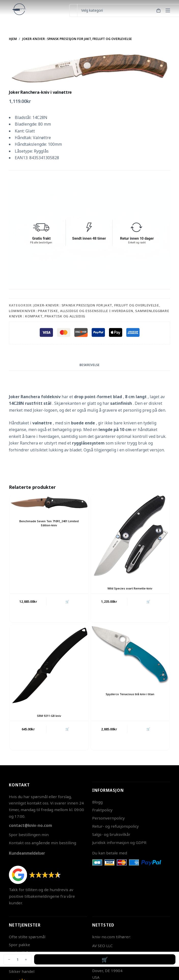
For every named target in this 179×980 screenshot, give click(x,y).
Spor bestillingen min (29, 835)
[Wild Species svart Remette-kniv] (130, 537)
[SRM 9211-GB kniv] (49, 665)
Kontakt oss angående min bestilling (43, 843)
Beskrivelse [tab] (89, 365)
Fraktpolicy (102, 810)
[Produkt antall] (18, 959)
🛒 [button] (67, 602)
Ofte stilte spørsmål (27, 937)
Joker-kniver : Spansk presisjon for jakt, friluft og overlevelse (96, 305)
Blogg (97, 802)
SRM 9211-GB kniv (49, 716)
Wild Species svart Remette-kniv (130, 588)
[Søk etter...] (73, 10)
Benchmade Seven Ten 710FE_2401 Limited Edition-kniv (49, 523)
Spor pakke (19, 945)
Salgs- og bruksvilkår (111, 834)
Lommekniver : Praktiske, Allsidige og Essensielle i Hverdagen (71, 311)
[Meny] (168, 10)
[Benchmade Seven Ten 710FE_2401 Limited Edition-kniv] (49, 503)
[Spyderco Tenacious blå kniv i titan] (130, 655)
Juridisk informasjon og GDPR (119, 842)
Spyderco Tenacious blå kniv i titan (130, 694)
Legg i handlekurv (105, 959)
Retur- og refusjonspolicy (115, 826)
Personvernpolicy (108, 818)
